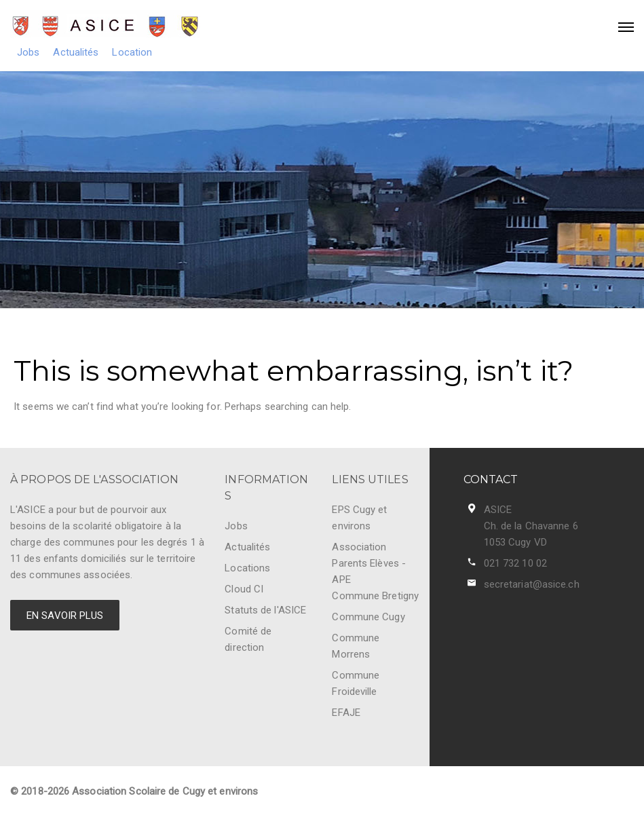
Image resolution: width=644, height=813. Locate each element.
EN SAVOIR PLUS (65, 616)
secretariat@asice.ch (532, 584)
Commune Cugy (368, 617)
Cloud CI (244, 589)
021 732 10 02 (515, 563)
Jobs (28, 52)
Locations (247, 568)
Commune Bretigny (375, 596)
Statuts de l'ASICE (265, 610)
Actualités (76, 52)
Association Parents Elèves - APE (369, 563)
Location (132, 52)
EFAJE (346, 713)
